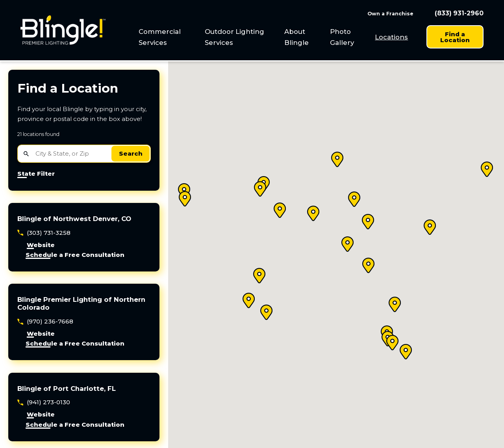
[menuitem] (168, 37)
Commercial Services (160, 37)
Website (41, 245)
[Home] (63, 30)
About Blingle (296, 37)
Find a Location (455, 37)
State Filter (36, 174)
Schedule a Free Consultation (75, 255)
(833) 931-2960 (459, 13)
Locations (391, 37)
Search (131, 153)
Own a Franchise (390, 14)
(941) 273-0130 (48, 402)
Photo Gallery (342, 37)
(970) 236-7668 (50, 321)
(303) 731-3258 (49, 233)
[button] (185, 199)
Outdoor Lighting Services (234, 37)
